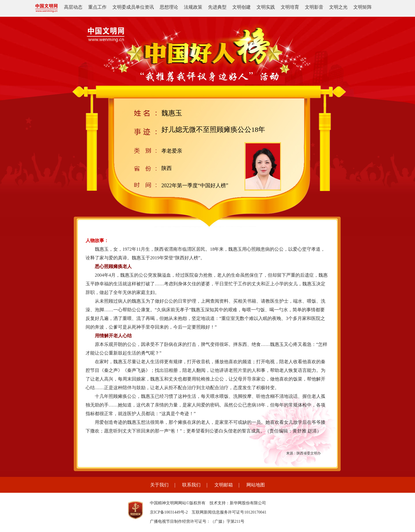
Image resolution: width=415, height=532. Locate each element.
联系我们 (191, 485)
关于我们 (159, 485)
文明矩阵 (363, 7)
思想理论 (169, 7)
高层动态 (73, 7)
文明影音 (314, 7)
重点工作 (97, 7)
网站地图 (256, 485)
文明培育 (290, 7)
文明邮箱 (224, 485)
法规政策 (193, 7)
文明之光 (338, 7)
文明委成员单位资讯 (133, 7)
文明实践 (266, 7)
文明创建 (242, 7)
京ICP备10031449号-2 (169, 512)
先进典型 (217, 7)
